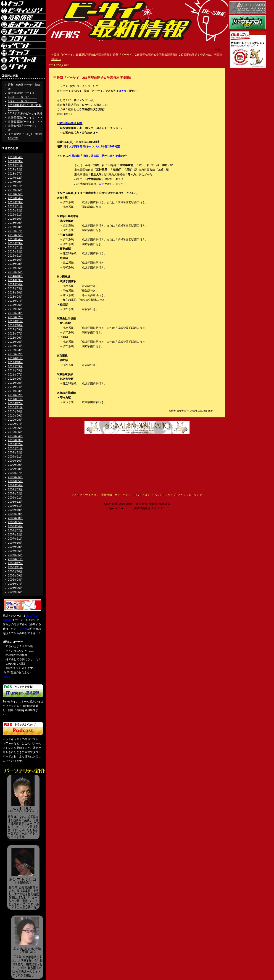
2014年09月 (15, 280)
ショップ (170, 495)
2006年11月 (15, 567)
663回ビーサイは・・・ (23, 97)
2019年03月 (15, 161)
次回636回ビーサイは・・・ (25, 118)
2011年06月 (15, 379)
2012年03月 (15, 350)
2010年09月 (15, 416)
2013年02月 (15, 317)
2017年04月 (15, 198)
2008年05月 (15, 522)
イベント (157, 495)
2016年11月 (15, 215)
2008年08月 (15, 518)
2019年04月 (15, 157)
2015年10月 (15, 260)
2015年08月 (15, 264)
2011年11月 (15, 358)
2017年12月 (15, 178)
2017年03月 (15, 202)
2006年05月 (15, 592)
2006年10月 (15, 571)
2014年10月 (15, 276)
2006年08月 (15, 580)
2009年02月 (15, 494)
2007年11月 (15, 539)
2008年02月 (15, 530)
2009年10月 (15, 461)
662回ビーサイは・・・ (23, 101)
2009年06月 (15, 477)
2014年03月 (15, 288)
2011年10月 (15, 362)
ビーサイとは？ (89, 495)
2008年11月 (15, 506)
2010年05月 (15, 432)
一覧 (218, 50)
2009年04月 (15, 485)
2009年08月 (15, 469)
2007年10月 (15, 543)
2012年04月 (15, 346)
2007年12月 (15, 535)
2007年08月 (15, 547)
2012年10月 (15, 325)
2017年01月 (15, 206)
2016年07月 (15, 231)
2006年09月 (15, 576)
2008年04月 (15, 526)
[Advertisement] (137, 451)
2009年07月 (15, 473)
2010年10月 (15, 412)
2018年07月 (15, 174)
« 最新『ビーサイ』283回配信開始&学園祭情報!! (81, 55)
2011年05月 (15, 383)
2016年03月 (15, 243)
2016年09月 (15, 223)
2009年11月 (15, 457)
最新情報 (107, 495)
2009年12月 (15, 453)
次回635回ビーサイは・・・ (25, 122)
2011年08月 (15, 370)
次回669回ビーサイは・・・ (25, 93)
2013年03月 (15, 313)
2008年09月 (15, 514)
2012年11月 (15, 321)
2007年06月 (15, 551)
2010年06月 (15, 428)
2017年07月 (15, 186)
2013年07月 (15, 301)
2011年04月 (15, 387)
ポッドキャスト (124, 495)
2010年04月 (15, 436)
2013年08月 (15, 297)
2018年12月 (15, 170)
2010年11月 (15, 407)
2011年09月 (15, 366)
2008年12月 (15, 502)
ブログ (146, 495)
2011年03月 (15, 391)
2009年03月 (15, 489)
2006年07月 (15, 584)
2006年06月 (15, 588)
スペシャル (185, 495)
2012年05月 (15, 342)
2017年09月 (15, 182)
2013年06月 (15, 305)
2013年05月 (15, 309)
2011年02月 (15, 395)
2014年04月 (15, 284)
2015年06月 (15, 268)
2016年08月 (15, 227)
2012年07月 (15, 334)
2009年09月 (15, 465)
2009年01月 (15, 498)
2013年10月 (15, 293)
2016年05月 (15, 235)
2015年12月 (15, 252)
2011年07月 (15, 375)
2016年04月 (15, 239)
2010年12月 (15, 403)
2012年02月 (15, 354)
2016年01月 (15, 247)
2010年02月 (15, 444)
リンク (198, 495)
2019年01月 (15, 165)
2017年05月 (15, 194)
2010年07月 (15, 424)
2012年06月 (15, 338)
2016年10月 (15, 219)
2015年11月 (15, 256)
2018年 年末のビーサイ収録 (25, 113)
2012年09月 (15, 329)
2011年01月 (15, 399)
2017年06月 (15, 190)
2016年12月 (15, 211)
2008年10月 (15, 510)
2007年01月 (15, 559)
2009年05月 (15, 481)
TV (138, 495)
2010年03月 (15, 440)
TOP (75, 495)
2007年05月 (15, 555)
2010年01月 (15, 448)
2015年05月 (15, 272)
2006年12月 (15, 563)
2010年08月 (15, 420)
